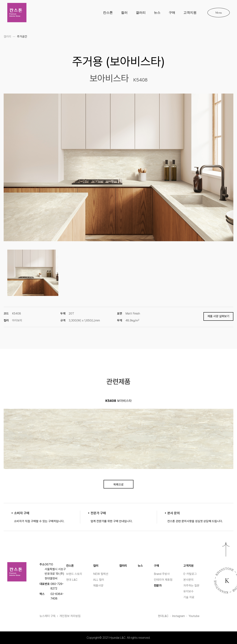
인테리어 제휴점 (163, 580)
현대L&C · (165, 616)
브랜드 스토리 (74, 574)
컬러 (124, 12)
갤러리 (141, 12)
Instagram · (180, 616)
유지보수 (189, 591)
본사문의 (189, 580)
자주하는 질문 (191, 586)
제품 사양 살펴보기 (218, 316)
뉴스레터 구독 (49, 616)
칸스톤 (108, 12)
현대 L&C (72, 580)
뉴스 (157, 12)
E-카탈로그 (190, 574)
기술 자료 (189, 597)
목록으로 (118, 485)
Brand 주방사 (162, 574)
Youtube (194, 616)
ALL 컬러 (99, 580)
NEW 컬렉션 (101, 574)
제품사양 (98, 586)
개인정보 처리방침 (70, 616)
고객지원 (190, 12)
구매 (172, 12)
